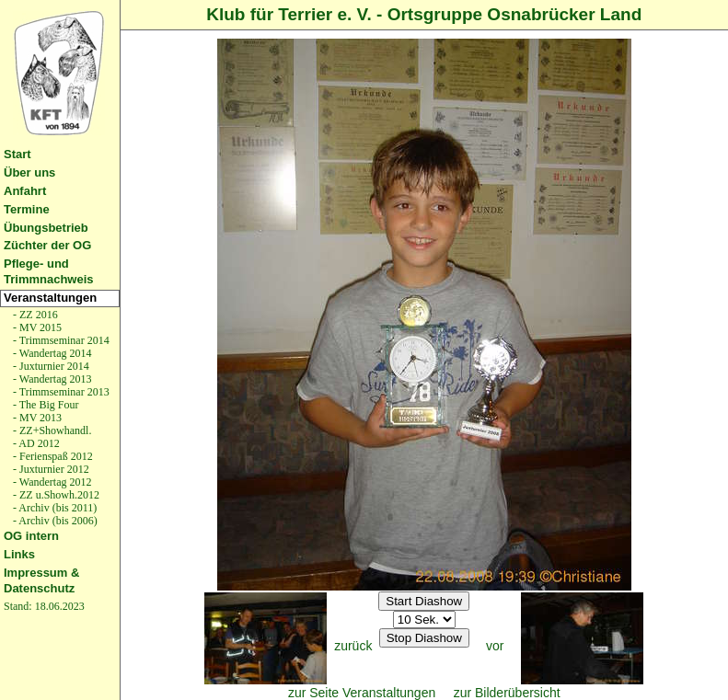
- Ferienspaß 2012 (52, 456)
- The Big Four (44, 405)
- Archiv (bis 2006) (54, 521)
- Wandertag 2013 (51, 379)
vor (495, 646)
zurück (353, 646)
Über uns (29, 172)
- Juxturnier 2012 (50, 469)
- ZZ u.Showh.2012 (55, 495)
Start (17, 154)
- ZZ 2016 (34, 315)
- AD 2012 (35, 443)
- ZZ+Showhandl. (51, 430)
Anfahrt (25, 191)
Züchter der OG (47, 245)
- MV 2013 (36, 418)
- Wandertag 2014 (51, 353)
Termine (27, 209)
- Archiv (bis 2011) (53, 508)
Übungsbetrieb (46, 228)
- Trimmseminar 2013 (60, 392)
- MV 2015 (36, 327)
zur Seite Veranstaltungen (362, 693)
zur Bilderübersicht (507, 693)
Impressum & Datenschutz (41, 580)
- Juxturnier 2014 (50, 366)
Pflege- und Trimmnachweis (49, 271)
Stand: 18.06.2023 (44, 606)
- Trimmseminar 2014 (60, 340)
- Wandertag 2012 (51, 482)
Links (19, 554)
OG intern (31, 536)
